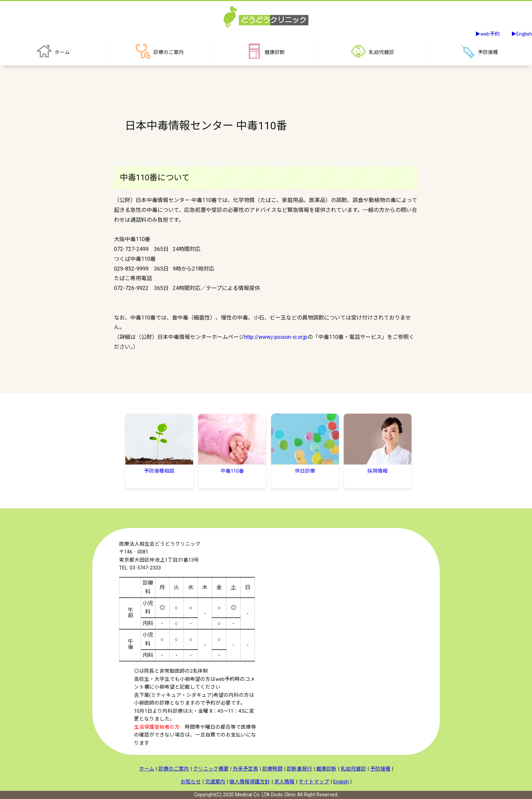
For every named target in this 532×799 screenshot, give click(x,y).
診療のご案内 (174, 769)
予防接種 (380, 769)
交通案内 (215, 782)
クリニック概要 (211, 769)
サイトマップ (314, 782)
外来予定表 (245, 769)
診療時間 (272, 769)
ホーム (147, 769)
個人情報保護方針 (250, 782)
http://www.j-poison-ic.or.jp (276, 337)
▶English (522, 34)
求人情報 (284, 782)
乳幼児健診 (353, 769)
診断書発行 (299, 769)
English (341, 782)
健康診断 (326, 769)
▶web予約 (488, 34)
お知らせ (191, 782)
